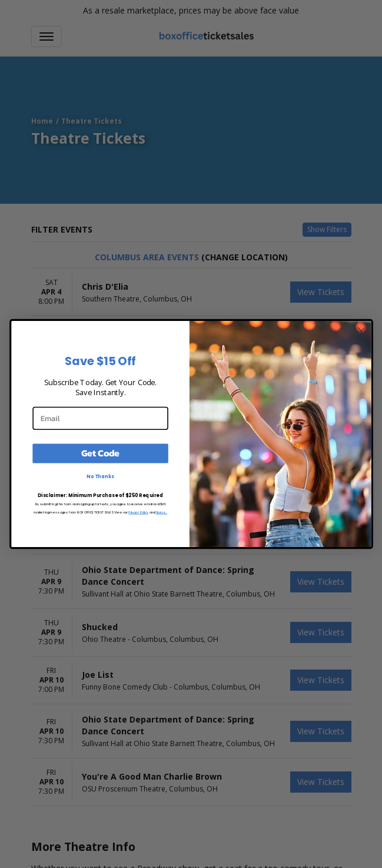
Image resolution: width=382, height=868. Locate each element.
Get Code (100, 453)
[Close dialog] (361, 331)
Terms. (161, 512)
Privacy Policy (138, 512)
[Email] (100, 418)
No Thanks (100, 476)
